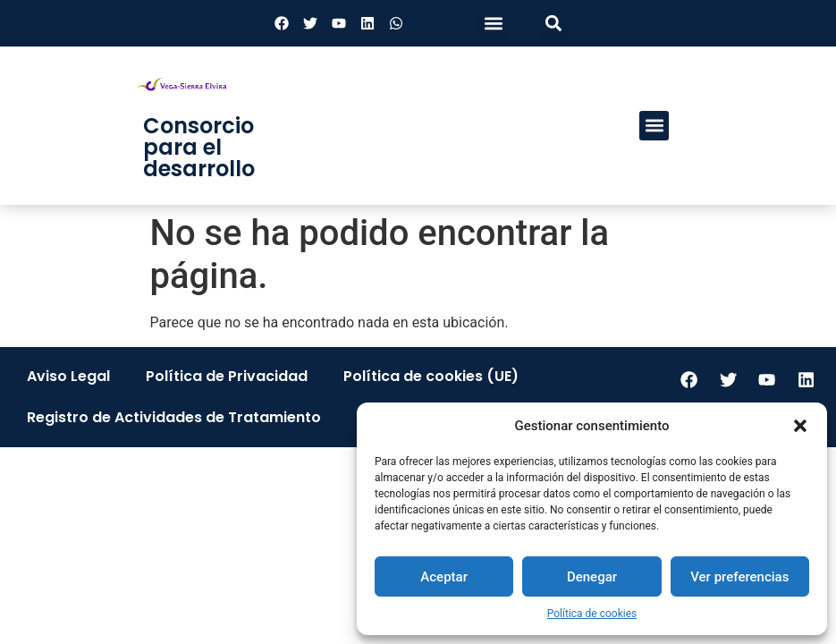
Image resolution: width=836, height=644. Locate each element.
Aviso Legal (68, 376)
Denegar (592, 577)
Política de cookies (592, 614)
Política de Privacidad (227, 376)
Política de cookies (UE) (431, 376)
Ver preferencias (739, 577)
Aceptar (444, 577)
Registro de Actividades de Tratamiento (174, 417)
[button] (800, 426)
